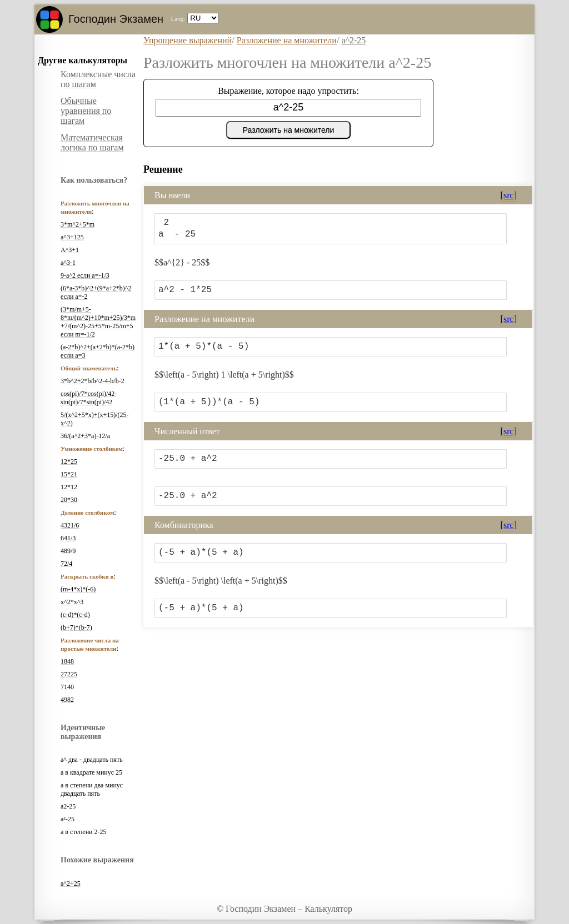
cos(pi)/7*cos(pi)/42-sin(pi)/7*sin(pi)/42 (89, 398)
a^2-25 (353, 40)
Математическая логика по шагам (92, 142)
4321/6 (70, 525)
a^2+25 (71, 883)
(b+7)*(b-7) (76, 627)
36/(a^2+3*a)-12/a (85, 436)
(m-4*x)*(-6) (78, 589)
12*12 (69, 487)
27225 (69, 674)
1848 (67, 661)
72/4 (66, 564)
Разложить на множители (289, 130)
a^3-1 (68, 263)
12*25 (69, 461)
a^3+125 (72, 237)
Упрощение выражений (188, 40)
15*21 (69, 474)
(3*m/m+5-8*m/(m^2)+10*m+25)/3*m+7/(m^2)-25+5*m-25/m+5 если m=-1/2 (98, 322)
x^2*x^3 (72, 602)
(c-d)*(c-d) (75, 615)
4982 (67, 700)
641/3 (68, 538)
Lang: (178, 18)
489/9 (68, 551)
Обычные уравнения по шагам (86, 111)
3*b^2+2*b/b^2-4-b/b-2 (93, 381)
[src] (509, 195)
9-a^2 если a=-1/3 (85, 275)
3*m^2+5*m (78, 224)
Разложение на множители (287, 40)
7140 (67, 687)
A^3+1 (70, 250)
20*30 (69, 500)
